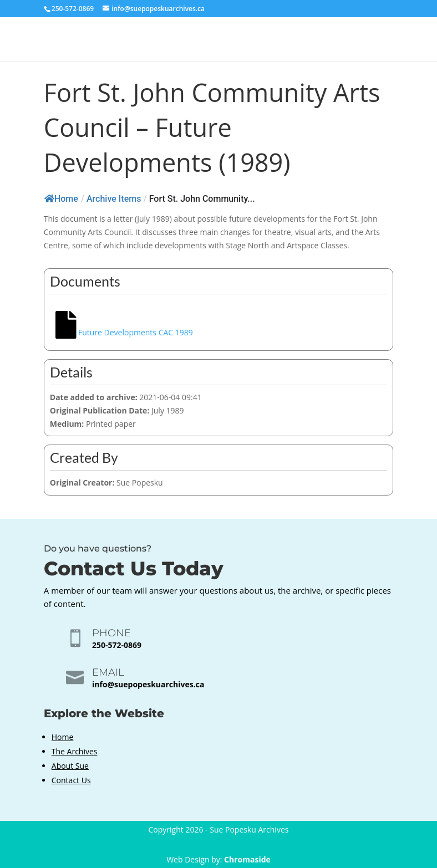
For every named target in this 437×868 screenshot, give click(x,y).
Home (61, 199)
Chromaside (247, 859)
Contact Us (71, 780)
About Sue (70, 766)
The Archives (75, 751)
